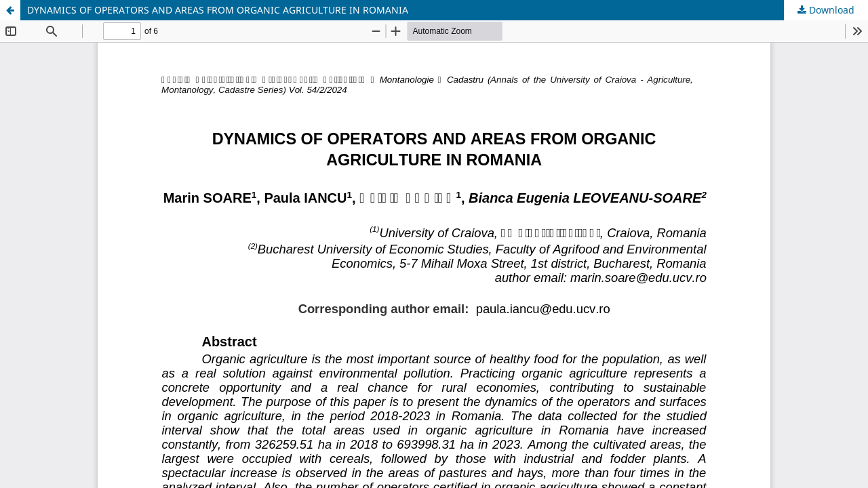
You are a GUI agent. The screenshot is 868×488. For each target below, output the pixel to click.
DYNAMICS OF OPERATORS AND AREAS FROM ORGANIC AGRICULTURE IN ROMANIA (218, 10)
